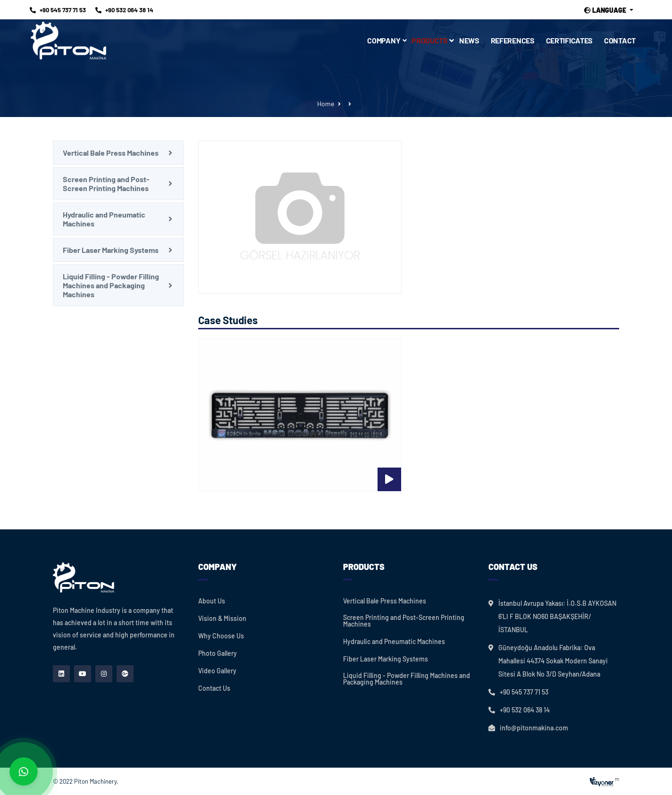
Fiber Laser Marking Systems (111, 250)
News (469, 40)
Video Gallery (217, 671)
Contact (620, 40)
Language (606, 10)
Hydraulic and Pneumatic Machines (104, 219)
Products (433, 40)
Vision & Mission (222, 619)
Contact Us (214, 688)
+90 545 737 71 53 (58, 10)
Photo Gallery (218, 653)
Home (326, 104)
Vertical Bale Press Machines (111, 153)
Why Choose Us (221, 636)
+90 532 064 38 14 (124, 10)
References (513, 40)
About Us (212, 601)
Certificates (569, 40)
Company (384, 40)
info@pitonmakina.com (534, 728)
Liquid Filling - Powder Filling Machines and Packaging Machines (111, 285)
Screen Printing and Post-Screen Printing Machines (106, 184)
